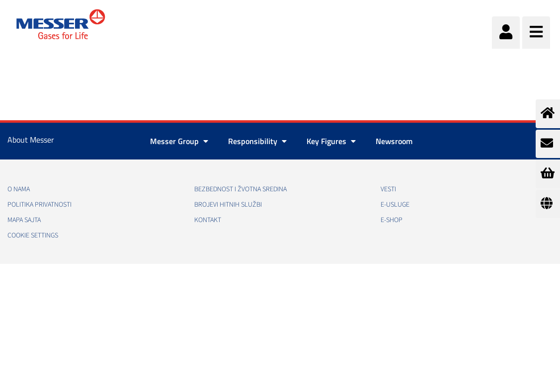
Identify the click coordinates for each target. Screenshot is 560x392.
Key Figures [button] (331, 141)
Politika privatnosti (40, 205)
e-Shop (392, 220)
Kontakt (208, 220)
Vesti (388, 189)
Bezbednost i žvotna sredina (240, 189)
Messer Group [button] (179, 141)
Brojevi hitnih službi (228, 205)
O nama (19, 189)
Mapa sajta (24, 220)
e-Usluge (395, 205)
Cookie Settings (33, 235)
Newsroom (394, 141)
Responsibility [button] (257, 141)
